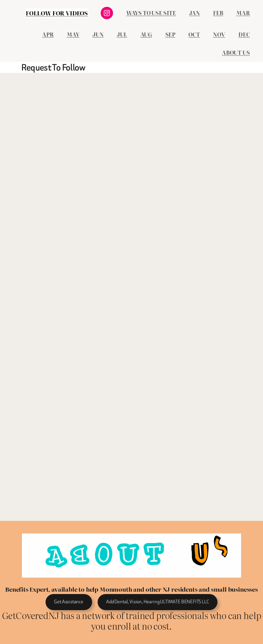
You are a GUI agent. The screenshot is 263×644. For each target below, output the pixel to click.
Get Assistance (69, 602)
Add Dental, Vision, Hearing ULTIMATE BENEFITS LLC (157, 602)
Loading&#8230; (123, 296)
